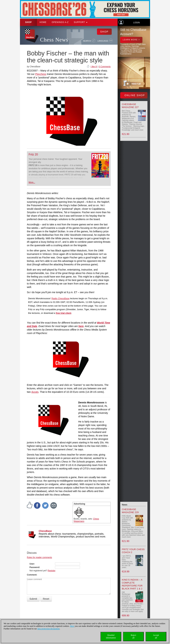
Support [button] (81, 22)
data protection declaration (48, 629)
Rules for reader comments (39, 557)
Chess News (54, 40)
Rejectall (133, 636)
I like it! (94, 67)
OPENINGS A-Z (60, 22)
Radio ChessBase (61, 298)
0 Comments (105, 67)
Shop (28, 22)
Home (43, 22)
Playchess (41, 74)
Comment (32, 575)
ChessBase (45, 531)
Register (52, 571)
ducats (35, 392)
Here (72, 626)
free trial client (64, 313)
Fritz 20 (33, 154)
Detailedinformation (111, 636)
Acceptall (156, 636)
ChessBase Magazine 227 (130, 106)
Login (136, 23)
